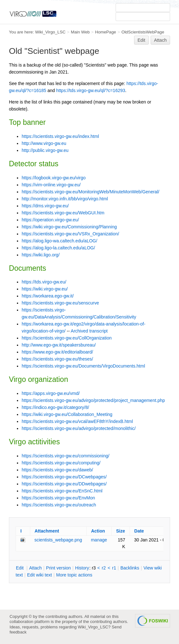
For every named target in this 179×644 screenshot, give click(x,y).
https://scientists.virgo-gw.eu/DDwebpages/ (64, 484)
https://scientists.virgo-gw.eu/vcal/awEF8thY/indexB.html (77, 421)
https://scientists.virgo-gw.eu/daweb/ (57, 470)
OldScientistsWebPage (143, 32)
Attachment (47, 531)
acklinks (130, 568)
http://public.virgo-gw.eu (45, 150)
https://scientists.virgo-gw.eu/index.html (60, 136)
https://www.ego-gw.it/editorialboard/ (57, 352)
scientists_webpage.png (58, 540)
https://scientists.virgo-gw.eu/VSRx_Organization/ (70, 234)
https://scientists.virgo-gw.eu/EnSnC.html (62, 491)
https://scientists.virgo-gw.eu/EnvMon (58, 498)
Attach (161, 40)
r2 (104, 568)
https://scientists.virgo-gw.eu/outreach (59, 505)
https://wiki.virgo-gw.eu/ (45, 289)
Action (98, 531)
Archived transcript (89, 331)
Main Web (80, 32)
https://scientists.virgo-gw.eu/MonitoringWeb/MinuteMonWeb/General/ (90, 192)
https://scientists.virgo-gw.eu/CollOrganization (67, 338)
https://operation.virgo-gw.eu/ (50, 220)
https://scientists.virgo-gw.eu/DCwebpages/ (64, 477)
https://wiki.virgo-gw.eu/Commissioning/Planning (69, 227)
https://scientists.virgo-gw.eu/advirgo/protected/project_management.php (93, 400)
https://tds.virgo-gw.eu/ (44, 282)
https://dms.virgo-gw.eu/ (45, 206)
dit (20, 568)
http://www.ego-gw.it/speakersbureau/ (59, 345)
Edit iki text (39, 575)
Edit (141, 40)
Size (121, 531)
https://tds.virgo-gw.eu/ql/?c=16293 (91, 90)
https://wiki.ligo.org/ (41, 255)
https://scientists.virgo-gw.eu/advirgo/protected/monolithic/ (79, 428)
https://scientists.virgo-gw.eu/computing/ (61, 463)
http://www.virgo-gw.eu (44, 143)
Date (139, 531)
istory (82, 568)
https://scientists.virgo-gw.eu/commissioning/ (65, 456)
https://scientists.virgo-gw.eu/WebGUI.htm (63, 213)
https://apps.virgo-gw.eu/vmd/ (51, 393)
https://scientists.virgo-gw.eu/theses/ (57, 359)
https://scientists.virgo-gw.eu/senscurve (60, 303)
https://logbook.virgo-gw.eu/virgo (54, 178)
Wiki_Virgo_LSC (50, 32)
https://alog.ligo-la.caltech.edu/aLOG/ (58, 248)
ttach (35, 568)
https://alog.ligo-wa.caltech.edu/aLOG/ (59, 241)
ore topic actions (74, 575)
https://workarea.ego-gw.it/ (48, 296)
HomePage (105, 32)
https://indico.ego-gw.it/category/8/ (55, 407)
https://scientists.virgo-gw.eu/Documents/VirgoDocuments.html (83, 366)
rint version (59, 568)
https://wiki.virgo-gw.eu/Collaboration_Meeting (67, 414)
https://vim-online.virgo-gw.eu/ (51, 185)
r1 (114, 568)
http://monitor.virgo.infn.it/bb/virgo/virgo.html (65, 199)
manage (99, 540)
